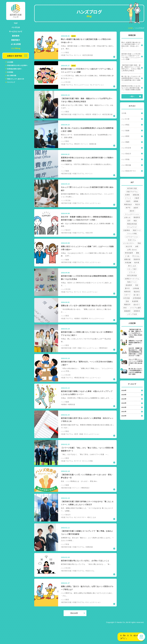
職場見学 (127, 305)
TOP (16, 23)
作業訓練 (128, 263)
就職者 (136, 201)
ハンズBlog (16, 48)
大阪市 (128, 201)
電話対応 (137, 292)
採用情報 (10, 72)
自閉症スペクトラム (132, 279)
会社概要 (10, 62)
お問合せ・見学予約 (14, 56)
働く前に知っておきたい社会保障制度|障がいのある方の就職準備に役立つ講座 (131, 78)
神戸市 (128, 208)
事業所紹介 (16, 40)
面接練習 (127, 311)
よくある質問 (16, 44)
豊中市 (127, 288)
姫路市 (136, 208)
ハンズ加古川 (126, 154)
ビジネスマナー (129, 243)
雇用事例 (16, 36)
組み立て (137, 305)
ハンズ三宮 (125, 119)
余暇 (137, 246)
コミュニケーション (132, 214)
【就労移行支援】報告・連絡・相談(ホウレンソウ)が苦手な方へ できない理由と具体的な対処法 (131, 68)
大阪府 (137, 198)
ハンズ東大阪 (126, 165)
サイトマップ (11, 82)
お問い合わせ (132, 250)
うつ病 (127, 256)
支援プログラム (132, 192)
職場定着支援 (132, 224)
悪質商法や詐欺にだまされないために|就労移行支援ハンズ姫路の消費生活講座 (131, 88)
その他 (124, 113)
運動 (138, 253)
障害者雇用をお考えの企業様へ (18, 65)
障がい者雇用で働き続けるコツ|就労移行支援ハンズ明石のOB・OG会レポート (131, 45)
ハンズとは (16, 27)
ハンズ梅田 (125, 142)
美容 (137, 285)
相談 (135, 221)
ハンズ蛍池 (125, 159)
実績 (139, 243)
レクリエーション (132, 237)
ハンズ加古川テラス (129, 171)
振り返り (137, 295)
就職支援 (127, 259)
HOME (131, 28)
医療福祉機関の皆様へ (15, 69)
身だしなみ (132, 266)
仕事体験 (136, 288)
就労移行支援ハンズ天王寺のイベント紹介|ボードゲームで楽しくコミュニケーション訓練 (131, 57)
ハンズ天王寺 (126, 148)
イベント (128, 198)
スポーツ (127, 295)
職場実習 (137, 217)
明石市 (138, 204)
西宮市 (132, 211)
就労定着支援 (132, 275)
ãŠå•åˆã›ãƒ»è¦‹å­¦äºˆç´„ (131, 637)
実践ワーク (137, 230)
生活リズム (132, 240)
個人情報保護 (12, 75)
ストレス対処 (132, 234)
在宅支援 (127, 298)
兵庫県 (127, 195)
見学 (129, 221)
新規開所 (129, 285)
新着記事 (132, 35)
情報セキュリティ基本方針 (16, 79)
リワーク (132, 272)
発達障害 (135, 301)
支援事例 (127, 230)
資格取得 (137, 311)
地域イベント (132, 282)
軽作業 (137, 263)
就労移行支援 (132, 188)
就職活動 (136, 195)
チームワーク (132, 227)
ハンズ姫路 (125, 131)
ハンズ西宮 (125, 136)
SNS (125, 308)
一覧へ (132, 96)
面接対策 (137, 259)
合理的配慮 (137, 298)
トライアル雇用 (135, 308)
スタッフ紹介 (132, 269)
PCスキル (136, 256)
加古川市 (129, 246)
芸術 (127, 301)
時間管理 (127, 292)
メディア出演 (132, 314)
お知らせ (127, 217)
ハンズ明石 (125, 125)
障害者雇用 (129, 253)
